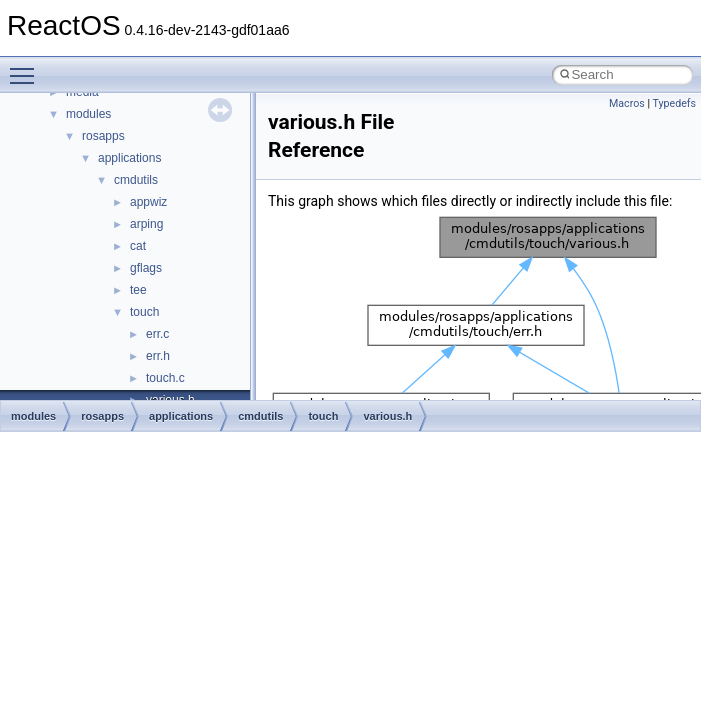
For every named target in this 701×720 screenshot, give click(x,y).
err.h (158, 356)
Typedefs (674, 103)
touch (144, 312)
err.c (157, 334)
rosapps (103, 136)
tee (138, 290)
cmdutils (136, 180)
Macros (627, 103)
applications (129, 158)
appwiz (148, 202)
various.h (387, 416)
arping (146, 224)
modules (88, 114)
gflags (146, 268)
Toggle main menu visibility (27, 67)
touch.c (165, 378)
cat (138, 246)
